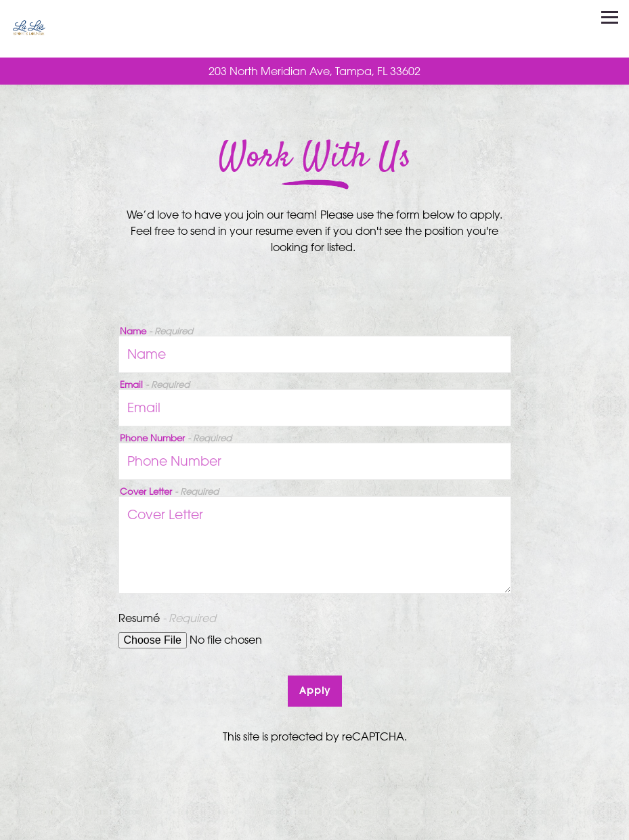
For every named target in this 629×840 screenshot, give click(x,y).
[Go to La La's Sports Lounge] (314, 71)
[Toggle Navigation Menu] (610, 17)
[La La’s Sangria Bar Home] (49, 29)
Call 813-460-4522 (315, 824)
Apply (315, 690)
